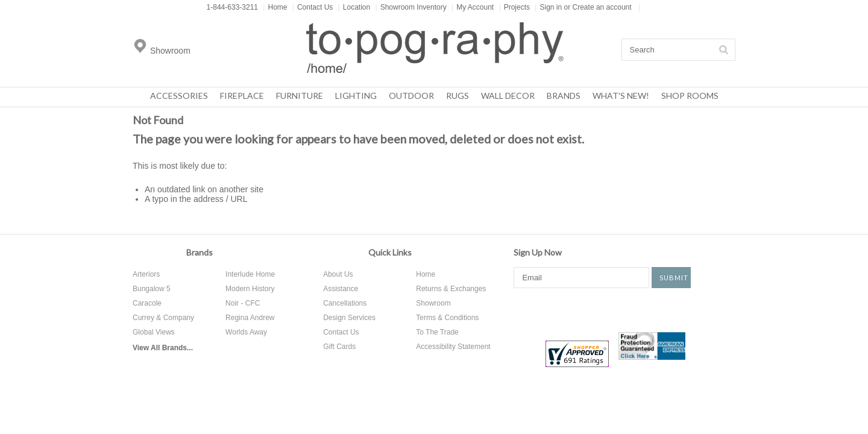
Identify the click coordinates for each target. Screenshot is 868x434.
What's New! (621, 96)
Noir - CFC (243, 303)
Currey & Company (163, 318)
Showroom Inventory (411, 7)
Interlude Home (250, 274)
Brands (564, 96)
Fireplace (242, 96)
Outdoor (411, 96)
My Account (473, 7)
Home (275, 7)
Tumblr (684, 309)
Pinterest (603, 309)
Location (354, 7)
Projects (514, 7)
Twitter (566, 309)
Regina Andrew (250, 318)
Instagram (640, 309)
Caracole (147, 303)
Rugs (458, 96)
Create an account (602, 7)
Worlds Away (246, 332)
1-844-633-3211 (232, 7)
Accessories (179, 96)
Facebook (523, 309)
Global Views (154, 332)
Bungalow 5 (152, 289)
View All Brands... (163, 348)
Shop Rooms (690, 96)
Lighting (356, 96)
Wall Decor (508, 96)
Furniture (300, 96)
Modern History (250, 289)
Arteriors (146, 274)
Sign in (551, 7)
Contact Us (313, 7)
